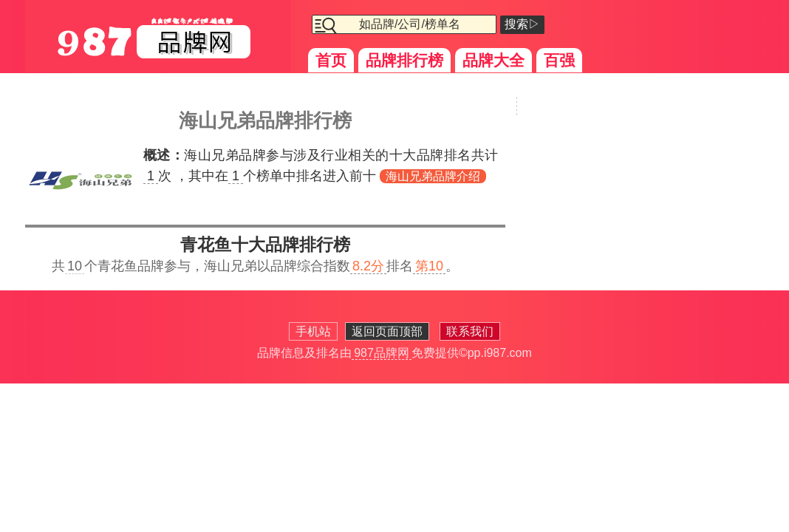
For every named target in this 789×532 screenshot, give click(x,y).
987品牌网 (382, 353)
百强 (559, 60)
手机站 (313, 331)
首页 (331, 60)
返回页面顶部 (387, 331)
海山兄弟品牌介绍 (433, 176)
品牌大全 (493, 60)
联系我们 (470, 331)
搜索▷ (522, 24)
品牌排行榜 (404, 60)
